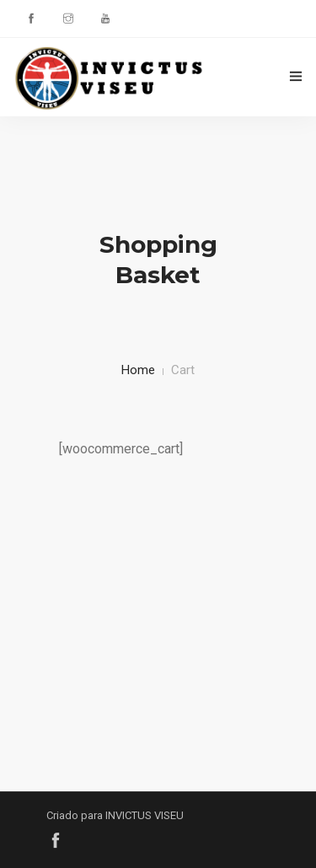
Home (138, 370)
